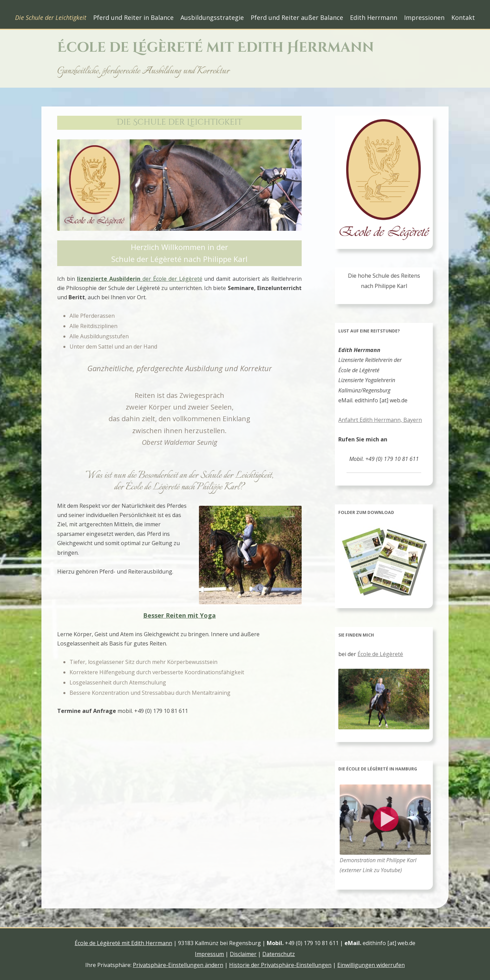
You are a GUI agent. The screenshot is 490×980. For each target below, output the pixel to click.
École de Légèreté (380, 654)
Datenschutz (279, 954)
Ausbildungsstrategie (212, 17)
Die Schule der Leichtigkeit (51, 17)
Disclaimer (243, 954)
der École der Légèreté (140, 279)
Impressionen (424, 17)
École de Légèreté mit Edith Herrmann (216, 48)
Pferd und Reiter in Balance (133, 17)
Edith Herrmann (374, 17)
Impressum (209, 954)
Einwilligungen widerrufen (371, 965)
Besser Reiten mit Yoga (179, 615)
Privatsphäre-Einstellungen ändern (178, 965)
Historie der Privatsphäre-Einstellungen (280, 965)
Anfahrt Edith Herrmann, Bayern (380, 420)
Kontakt (463, 17)
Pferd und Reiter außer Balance (297, 17)
